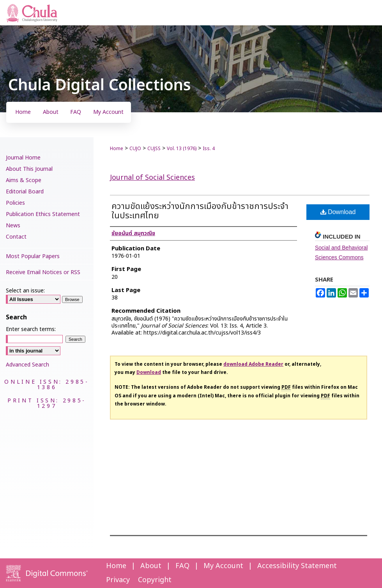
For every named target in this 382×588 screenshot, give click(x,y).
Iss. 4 (209, 149)
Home (117, 149)
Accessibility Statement (297, 566)
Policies (15, 203)
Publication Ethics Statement (43, 214)
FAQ (182, 566)
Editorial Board (25, 192)
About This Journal (29, 169)
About (151, 566)
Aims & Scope (24, 180)
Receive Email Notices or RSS (43, 272)
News (13, 226)
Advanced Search (27, 365)
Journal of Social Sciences (152, 178)
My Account (223, 566)
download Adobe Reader (253, 364)
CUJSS (154, 149)
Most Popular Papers (33, 256)
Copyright (155, 580)
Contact (16, 237)
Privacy (118, 580)
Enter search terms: (31, 329)
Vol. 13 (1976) (182, 149)
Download (338, 212)
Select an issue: (25, 291)
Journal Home (23, 158)
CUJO (135, 149)
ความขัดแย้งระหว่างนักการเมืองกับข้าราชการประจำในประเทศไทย (200, 211)
